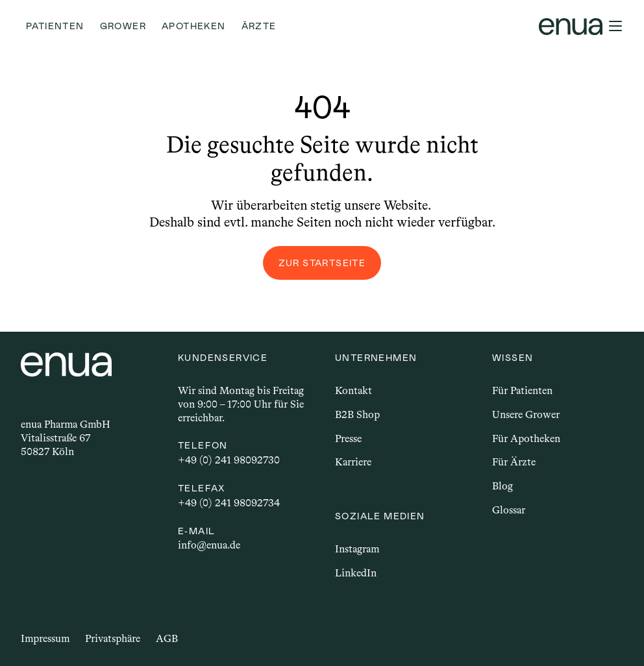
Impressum (45, 638)
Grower (123, 26)
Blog (502, 486)
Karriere (353, 462)
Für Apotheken (526, 438)
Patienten (55, 26)
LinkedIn (356, 573)
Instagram (357, 549)
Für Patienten (522, 390)
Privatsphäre (113, 638)
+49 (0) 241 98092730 (229, 460)
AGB (167, 638)
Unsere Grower (526, 414)
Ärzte (259, 26)
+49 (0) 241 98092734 (229, 503)
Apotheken (194, 26)
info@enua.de (209, 545)
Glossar (509, 510)
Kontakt (353, 390)
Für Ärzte (514, 462)
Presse (348, 438)
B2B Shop (357, 414)
